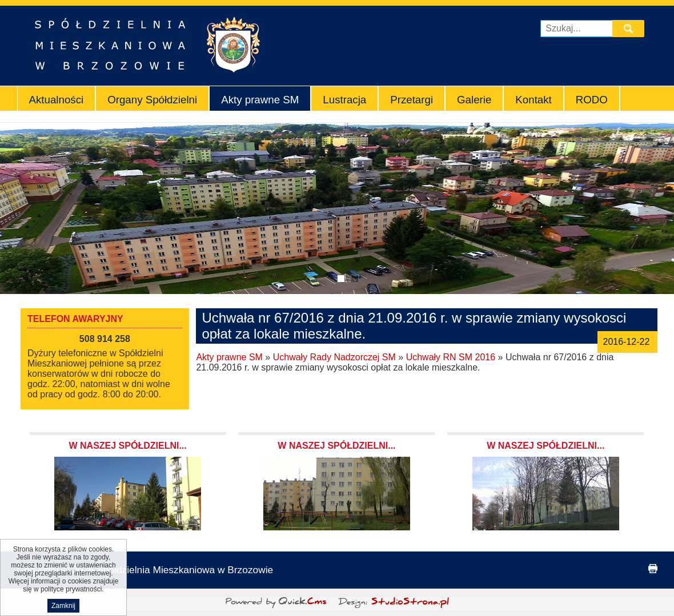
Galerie (474, 100)
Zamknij (63, 606)
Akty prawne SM (260, 100)
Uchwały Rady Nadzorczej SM (334, 357)
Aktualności (57, 100)
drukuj (653, 569)
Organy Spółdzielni (152, 100)
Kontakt (533, 100)
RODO (592, 100)
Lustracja (344, 100)
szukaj (630, 28)
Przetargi (412, 100)
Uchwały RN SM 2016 (451, 357)
